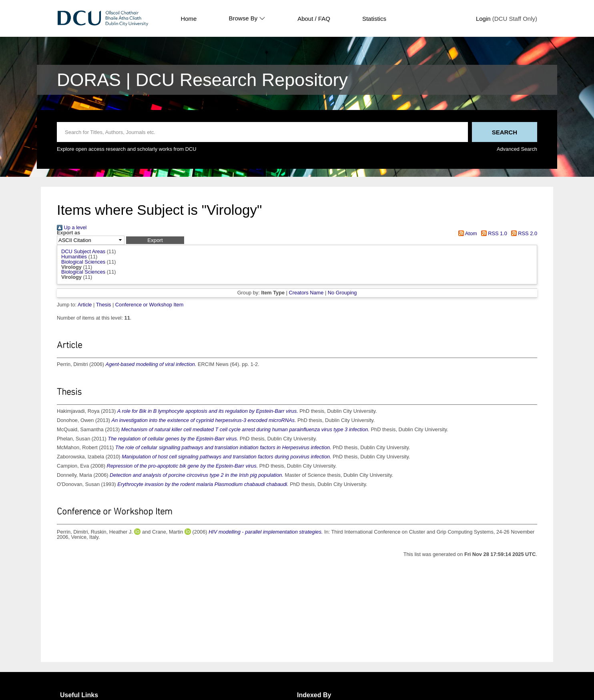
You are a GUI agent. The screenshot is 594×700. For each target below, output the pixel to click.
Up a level (72, 227)
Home (189, 19)
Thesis (104, 305)
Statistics (374, 19)
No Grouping (342, 293)
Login (483, 19)
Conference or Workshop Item (149, 305)
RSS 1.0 (493, 233)
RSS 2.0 (523, 233)
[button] (155, 240)
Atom (467, 233)
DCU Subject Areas (83, 251)
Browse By (247, 18)
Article (85, 305)
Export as (68, 233)
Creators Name (306, 293)
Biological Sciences (83, 262)
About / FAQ (314, 19)
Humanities (74, 257)
